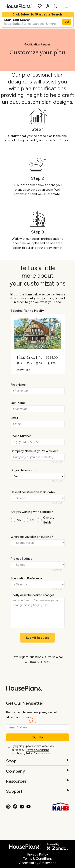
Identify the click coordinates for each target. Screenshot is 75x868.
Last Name (18, 403)
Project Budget (21, 559)
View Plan (23, 370)
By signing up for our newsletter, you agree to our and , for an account (33, 750)
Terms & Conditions (37, 750)
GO (67, 22)
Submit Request (37, 638)
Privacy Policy (25, 753)
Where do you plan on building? (32, 537)
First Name (18, 385)
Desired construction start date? (33, 492)
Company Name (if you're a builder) (35, 451)
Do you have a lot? (23, 470)
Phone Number (21, 436)
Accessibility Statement (37, 863)
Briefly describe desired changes (32, 595)
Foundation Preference (26, 578)
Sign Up (38, 737)
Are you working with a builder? (32, 512)
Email (14, 418)
